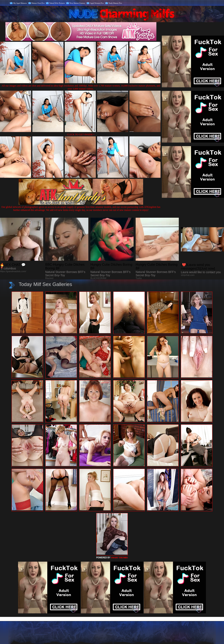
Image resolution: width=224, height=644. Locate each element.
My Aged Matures (20, 3)
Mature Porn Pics (38, 3)
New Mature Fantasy (77, 3)
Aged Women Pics (97, 3)
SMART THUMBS (119, 558)
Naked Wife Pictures (57, 3)
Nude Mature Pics (115, 3)
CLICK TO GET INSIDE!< (81, 135)
